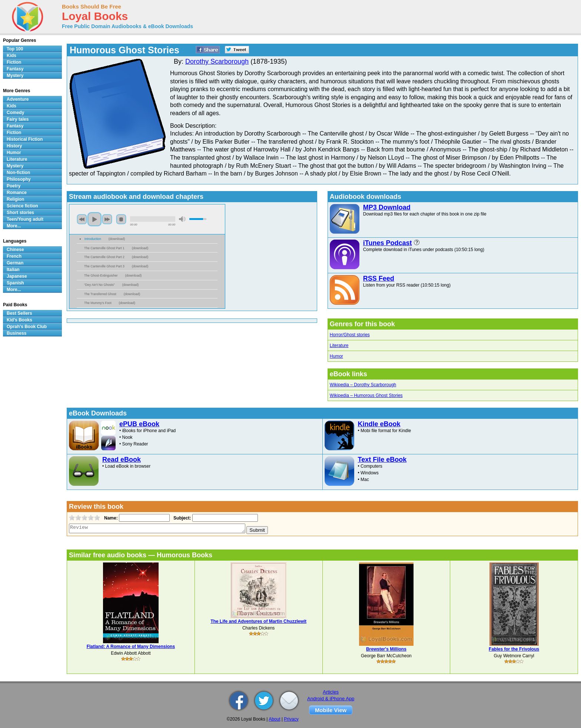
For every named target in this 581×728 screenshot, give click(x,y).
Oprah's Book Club (27, 327)
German (15, 263)
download (117, 239)
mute (182, 219)
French (14, 256)
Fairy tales (18, 119)
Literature (339, 345)
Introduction (93, 239)
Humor (336, 356)
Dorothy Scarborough (217, 61)
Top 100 (15, 49)
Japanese (17, 276)
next (107, 219)
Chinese (15, 250)
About (274, 719)
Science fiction (22, 206)
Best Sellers (19, 313)
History (14, 146)
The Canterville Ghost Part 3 (104, 266)
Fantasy (15, 69)
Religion (15, 199)
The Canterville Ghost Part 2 (104, 257)
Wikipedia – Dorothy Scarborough (363, 385)
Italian (13, 270)
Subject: (181, 518)
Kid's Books (19, 320)
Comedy (15, 113)
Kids (11, 56)
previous (82, 219)
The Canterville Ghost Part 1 (104, 248)
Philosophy (19, 179)
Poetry (14, 186)
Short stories (20, 213)
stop (121, 219)
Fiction (14, 62)
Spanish (15, 283)
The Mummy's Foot (98, 303)
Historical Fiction (25, 139)
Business (16, 333)
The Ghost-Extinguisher (101, 275)
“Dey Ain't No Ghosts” (99, 285)
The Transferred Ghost (100, 294)
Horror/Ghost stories (350, 335)
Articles (331, 692)
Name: (110, 518)
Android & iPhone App (331, 699)
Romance (17, 193)
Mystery (15, 76)
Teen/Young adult (25, 219)
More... (14, 226)
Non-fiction (18, 173)
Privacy (291, 719)
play (94, 219)
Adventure (18, 99)
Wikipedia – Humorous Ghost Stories (366, 395)
